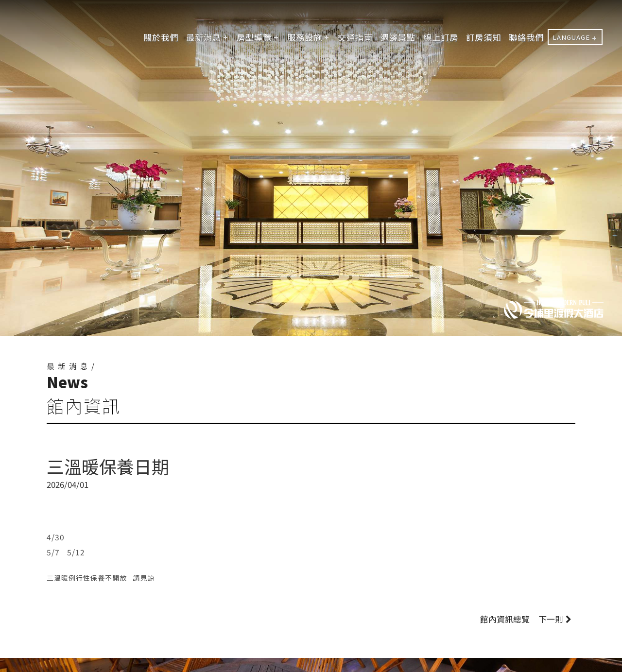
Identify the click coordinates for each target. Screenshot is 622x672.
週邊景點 (398, 37)
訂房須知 (484, 37)
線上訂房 (441, 37)
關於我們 (161, 37)
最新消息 (204, 37)
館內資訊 (505, 619)
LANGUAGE (571, 37)
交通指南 (355, 37)
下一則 (555, 619)
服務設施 (305, 37)
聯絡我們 (526, 37)
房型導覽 (254, 37)
